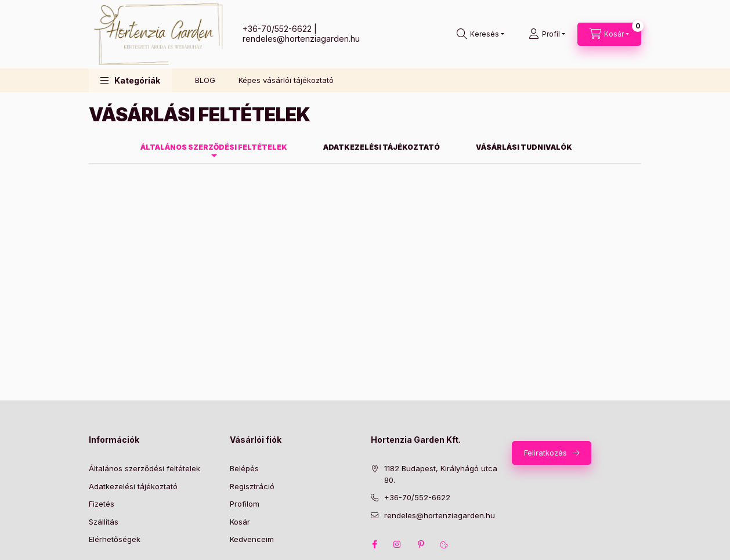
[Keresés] (480, 34)
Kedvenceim (252, 539)
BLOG (205, 80)
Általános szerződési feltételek (144, 468)
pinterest (421, 544)
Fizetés (102, 504)
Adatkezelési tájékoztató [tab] (382, 147)
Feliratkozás (545, 453)
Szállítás (104, 522)
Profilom (245, 504)
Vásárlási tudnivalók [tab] (524, 147)
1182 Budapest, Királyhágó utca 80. (441, 474)
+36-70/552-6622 (277, 29)
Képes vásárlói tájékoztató (286, 80)
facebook (374, 544)
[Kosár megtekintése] (609, 34)
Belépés (244, 468)
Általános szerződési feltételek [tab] (214, 147)
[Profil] (547, 34)
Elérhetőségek (115, 539)
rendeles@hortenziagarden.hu (301, 39)
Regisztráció (252, 486)
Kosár (240, 522)
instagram (397, 544)
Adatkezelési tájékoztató (133, 486)
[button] (130, 80)
